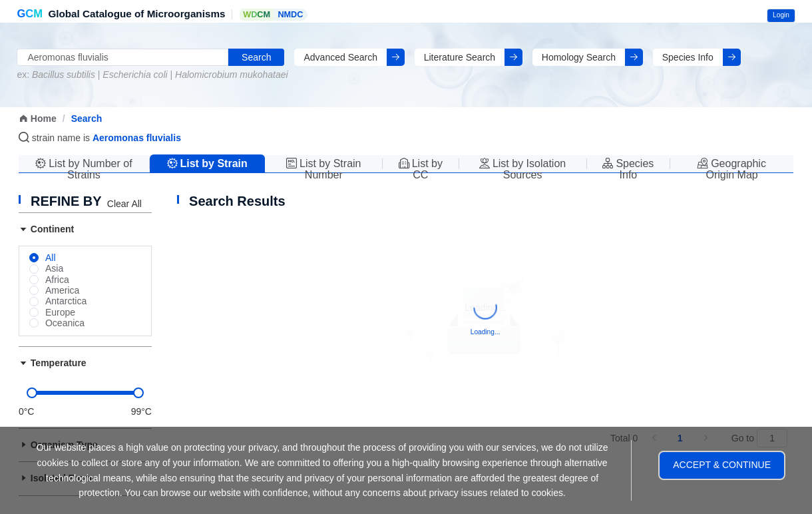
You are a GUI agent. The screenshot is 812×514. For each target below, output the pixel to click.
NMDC (290, 15)
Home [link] (38, 119)
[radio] (43, 258)
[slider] (85, 393)
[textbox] (122, 58)
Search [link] (87, 119)
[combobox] (122, 58)
